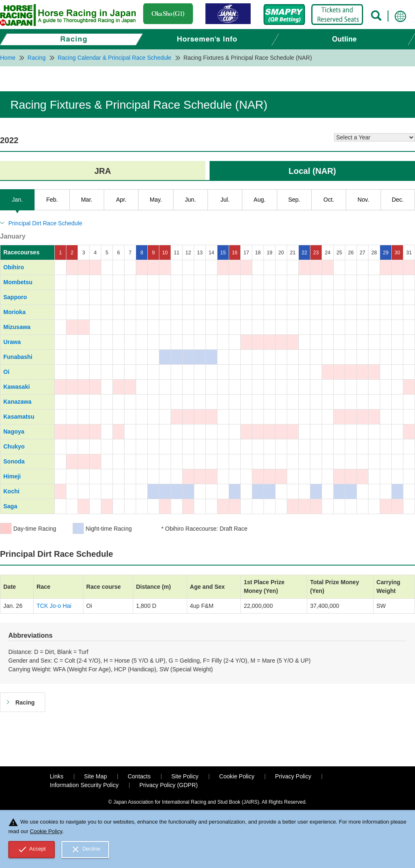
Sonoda (14, 461)
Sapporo (15, 297)
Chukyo (14, 446)
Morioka (15, 312)
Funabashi (18, 357)
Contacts (139, 776)
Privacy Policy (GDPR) (169, 785)
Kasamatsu (19, 417)
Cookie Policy (237, 776)
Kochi (11, 491)
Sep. (294, 200)
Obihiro (14, 267)
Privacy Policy (293, 776)
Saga (10, 506)
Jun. (190, 200)
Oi (6, 372)
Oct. (329, 200)
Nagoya (14, 432)
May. (156, 200)
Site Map (96, 776)
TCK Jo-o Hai (54, 606)
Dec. (398, 200)
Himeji (12, 476)
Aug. (260, 200)
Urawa (12, 342)
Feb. (52, 200)
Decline (85, 849)
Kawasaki (17, 387)
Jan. (17, 200)
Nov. (364, 200)
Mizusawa (17, 327)
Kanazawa (17, 402)
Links (57, 776)
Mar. (87, 200)
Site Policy (185, 776)
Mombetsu (18, 282)
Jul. (225, 200)
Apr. (121, 200)
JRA (103, 171)
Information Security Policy (84, 785)
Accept (32, 849)
